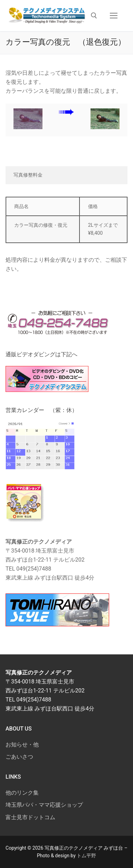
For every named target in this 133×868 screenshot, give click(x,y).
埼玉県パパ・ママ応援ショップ (44, 805)
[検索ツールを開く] (94, 16)
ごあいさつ (19, 757)
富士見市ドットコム (30, 817)
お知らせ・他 (22, 745)
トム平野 (86, 856)
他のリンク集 (22, 793)
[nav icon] (114, 16)
